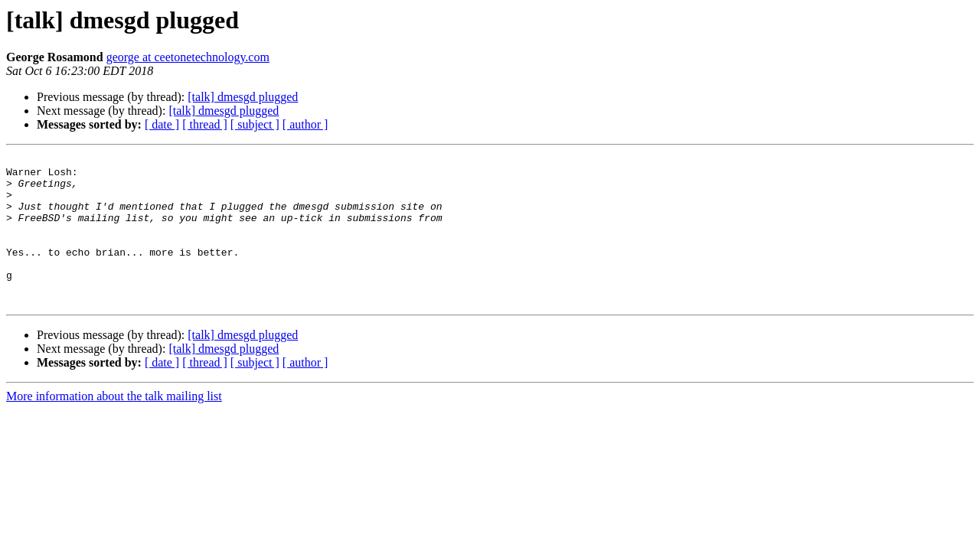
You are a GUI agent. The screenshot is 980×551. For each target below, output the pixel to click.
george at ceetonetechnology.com (188, 57)
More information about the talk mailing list (114, 426)
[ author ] (305, 124)
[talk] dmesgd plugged (243, 97)
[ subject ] (255, 124)
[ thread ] (205, 124)
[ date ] (162, 124)
